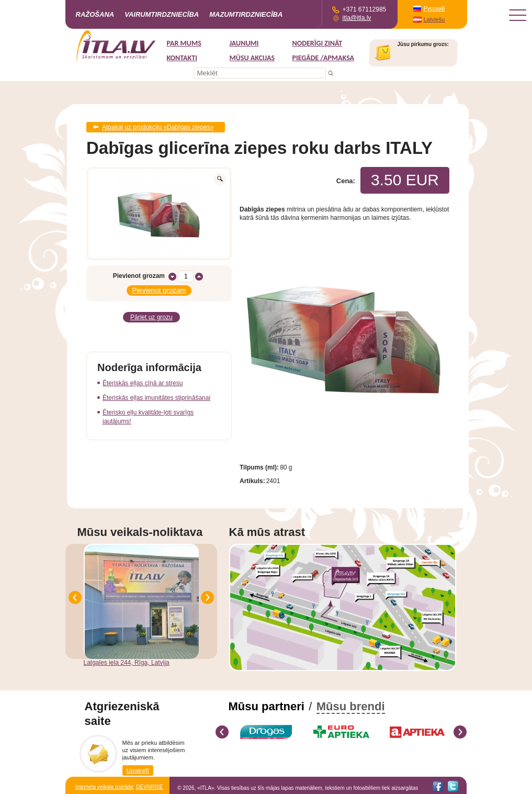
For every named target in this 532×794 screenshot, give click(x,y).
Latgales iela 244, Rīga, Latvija (127, 663)
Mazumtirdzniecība (246, 14)
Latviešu (434, 19)
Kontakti (182, 58)
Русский (434, 8)
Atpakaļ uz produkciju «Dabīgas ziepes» (158, 127)
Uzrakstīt (138, 770)
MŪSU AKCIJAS (252, 58)
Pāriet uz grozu (151, 317)
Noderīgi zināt (318, 43)
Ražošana (95, 14)
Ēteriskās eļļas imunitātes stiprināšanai (156, 398)
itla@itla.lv (357, 18)
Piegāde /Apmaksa (324, 58)
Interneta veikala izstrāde (104, 787)
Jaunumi (244, 43)
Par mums (184, 43)
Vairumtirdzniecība (162, 14)
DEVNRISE (149, 787)
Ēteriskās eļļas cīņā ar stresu (143, 383)
